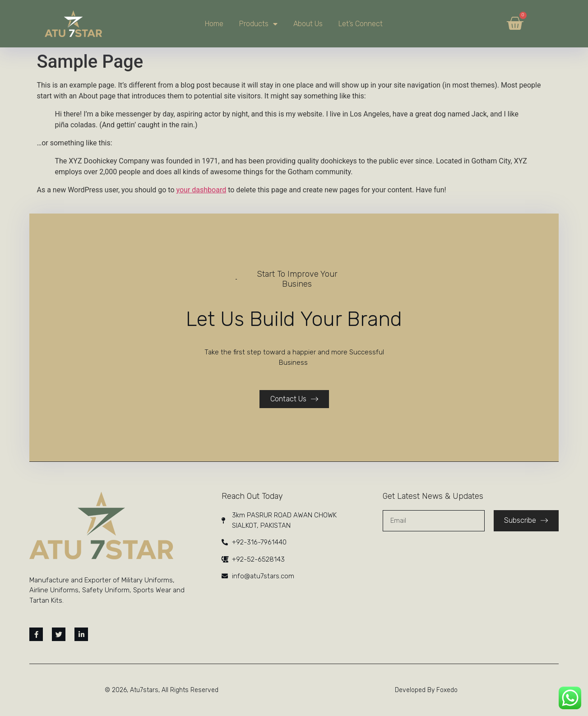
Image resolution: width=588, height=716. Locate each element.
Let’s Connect (361, 24)
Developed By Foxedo (426, 690)
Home (214, 24)
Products (258, 24)
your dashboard (201, 190)
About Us (308, 24)
